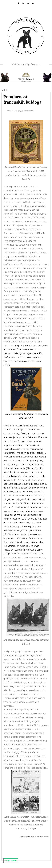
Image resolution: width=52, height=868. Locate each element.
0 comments (29, 111)
